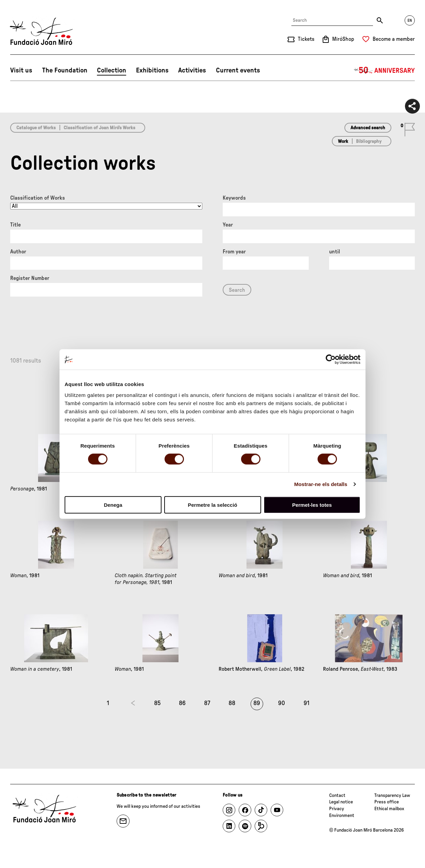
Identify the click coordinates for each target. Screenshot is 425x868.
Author (18, 252)
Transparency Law (392, 796)
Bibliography (369, 141)
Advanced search (368, 128)
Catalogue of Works (36, 128)
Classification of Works (38, 198)
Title (15, 225)
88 (232, 703)
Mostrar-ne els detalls (321, 484)
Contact (337, 796)
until (335, 252)
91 (307, 703)
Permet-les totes (312, 505)
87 (207, 703)
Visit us (21, 70)
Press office (387, 802)
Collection (112, 70)
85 (157, 703)
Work (343, 141)
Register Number (30, 278)
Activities (192, 70)
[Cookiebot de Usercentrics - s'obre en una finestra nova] (331, 360)
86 (182, 703)
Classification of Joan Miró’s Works (99, 128)
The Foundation (65, 70)
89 (257, 703)
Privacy (337, 809)
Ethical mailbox (389, 809)
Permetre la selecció (212, 505)
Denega (113, 505)
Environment (342, 816)
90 (282, 703)
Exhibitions (152, 70)
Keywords (234, 198)
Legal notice (341, 802)
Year (228, 225)
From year (234, 252)
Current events (238, 70)
